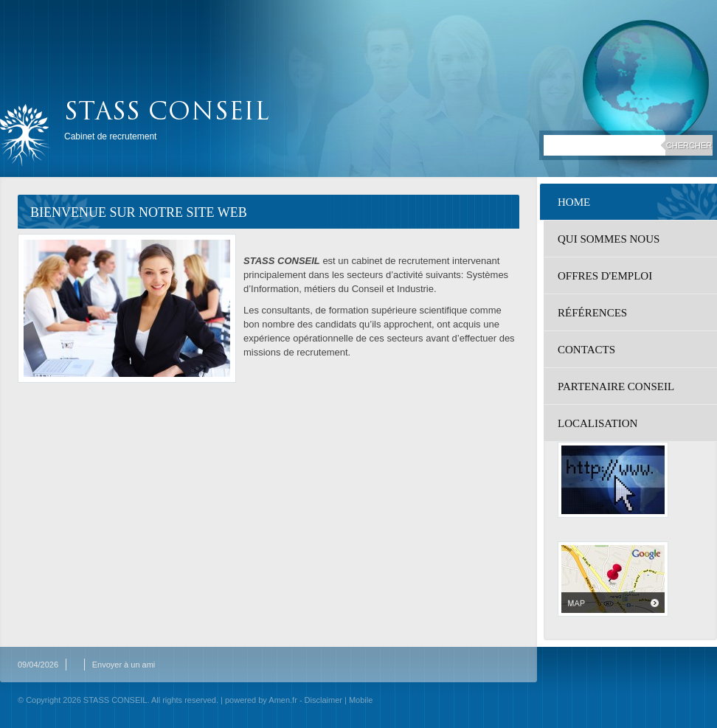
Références (592, 313)
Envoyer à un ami (124, 665)
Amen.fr (283, 700)
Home (574, 202)
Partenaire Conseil (616, 386)
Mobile (361, 700)
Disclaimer (323, 700)
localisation (597, 423)
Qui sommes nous (609, 239)
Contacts (586, 350)
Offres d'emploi (605, 276)
